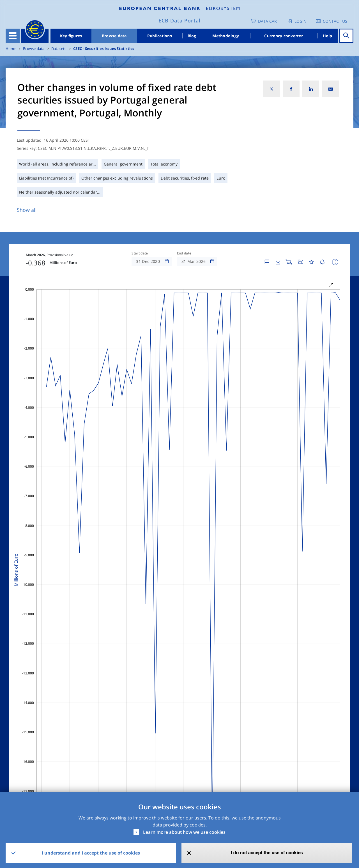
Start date (140, 253)
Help (327, 36)
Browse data (114, 36)
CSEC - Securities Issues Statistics (104, 49)
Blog (192, 36)
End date (184, 253)
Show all (27, 210)
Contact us (335, 21)
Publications (160, 36)
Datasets (59, 49)
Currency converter (284, 36)
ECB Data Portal (179, 20)
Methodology (226, 36)
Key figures (71, 36)
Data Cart (269, 21)
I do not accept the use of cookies (267, 853)
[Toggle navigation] (13, 36)
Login (301, 21)
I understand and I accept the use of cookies (91, 853)
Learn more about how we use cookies (184, 832)
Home (11, 49)
